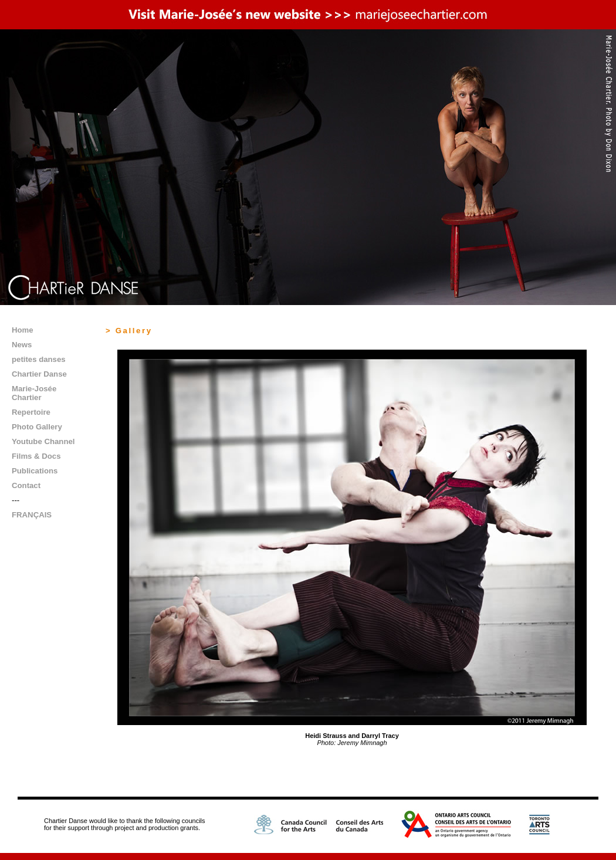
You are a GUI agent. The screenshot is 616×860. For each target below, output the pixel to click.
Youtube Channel (43, 441)
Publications (35, 471)
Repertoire (31, 412)
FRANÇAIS (32, 515)
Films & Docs (36, 456)
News (22, 345)
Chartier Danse (39, 374)
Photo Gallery (37, 427)
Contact (26, 485)
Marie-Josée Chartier (34, 393)
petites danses (39, 359)
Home (23, 330)
